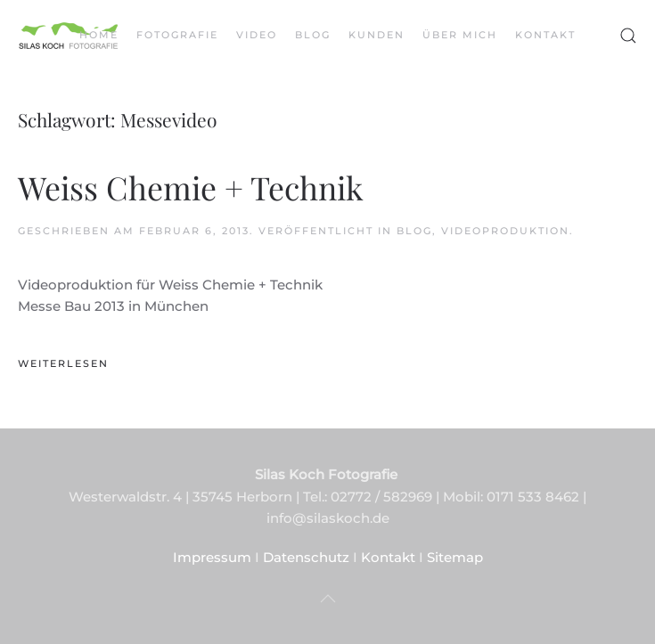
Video (257, 35)
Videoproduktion (505, 231)
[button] (628, 36)
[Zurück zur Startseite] (69, 36)
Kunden (377, 35)
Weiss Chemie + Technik (191, 187)
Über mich (460, 35)
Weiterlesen (63, 363)
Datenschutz (306, 557)
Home (99, 35)
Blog (313, 35)
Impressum (212, 557)
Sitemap (455, 557)
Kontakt (388, 557)
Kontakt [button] (545, 35)
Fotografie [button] (177, 35)
